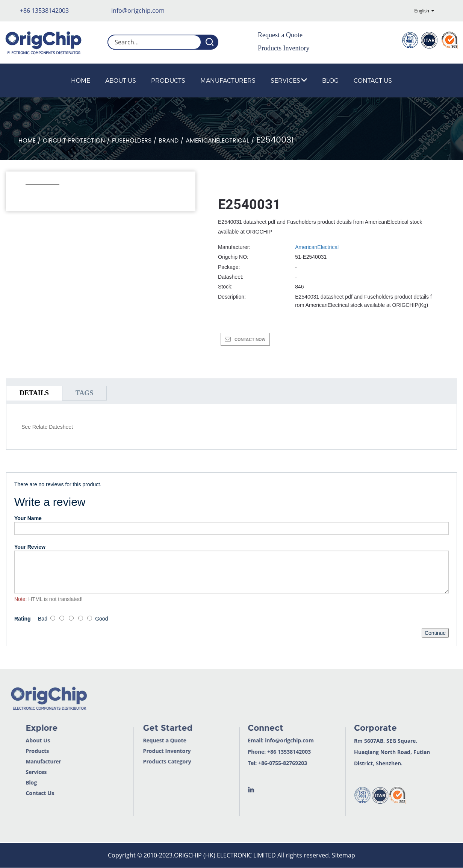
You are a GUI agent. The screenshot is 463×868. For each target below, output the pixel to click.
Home (81, 80)
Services (289, 80)
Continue (435, 633)
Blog (330, 80)
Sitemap (343, 855)
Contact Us (373, 80)
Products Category (145, 761)
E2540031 (275, 140)
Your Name (28, 518)
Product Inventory (145, 751)
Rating (23, 619)
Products (168, 80)
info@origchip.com (138, 11)
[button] (30, 195)
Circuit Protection (74, 141)
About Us (121, 80)
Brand (169, 141)
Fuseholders (132, 141)
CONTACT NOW (250, 340)
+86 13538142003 (44, 11)
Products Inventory (284, 48)
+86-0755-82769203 (261, 763)
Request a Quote (280, 35)
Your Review (30, 547)
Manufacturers (228, 80)
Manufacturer (21, 761)
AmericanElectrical (217, 141)
